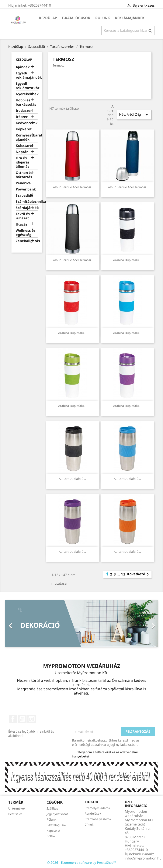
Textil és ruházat (23, 216)
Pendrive (23, 183)
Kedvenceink (27, 123)
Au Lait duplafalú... (72, 479)
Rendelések (93, 813)
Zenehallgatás (27, 241)
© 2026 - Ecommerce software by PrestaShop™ (82, 862)
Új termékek (17, 808)
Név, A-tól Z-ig (134, 115)
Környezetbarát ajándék (27, 137)
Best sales (15, 814)
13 (123, 574)
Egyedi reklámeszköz (27, 86)
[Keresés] (128, 30)
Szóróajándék (27, 208)
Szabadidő (24, 195)
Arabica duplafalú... (127, 260)
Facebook (13, 719)
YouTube (22, 719)
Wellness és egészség (26, 233)
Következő (139, 574)
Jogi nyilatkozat (57, 814)
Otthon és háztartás (24, 175)
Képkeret (24, 129)
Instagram (32, 719)
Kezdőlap (48, 18)
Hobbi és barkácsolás (26, 102)
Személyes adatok (97, 808)
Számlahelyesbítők (98, 819)
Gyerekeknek (27, 94)
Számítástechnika (27, 202)
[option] (81, 624)
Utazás (22, 224)
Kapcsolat (53, 830)
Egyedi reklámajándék (27, 75)
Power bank (26, 189)
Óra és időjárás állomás (23, 162)
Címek (89, 825)
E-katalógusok (76, 18)
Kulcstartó (25, 146)
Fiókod (91, 802)
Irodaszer (24, 111)
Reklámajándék (130, 18)
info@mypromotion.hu (143, 858)
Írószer (22, 117)
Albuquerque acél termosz (72, 187)
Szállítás (52, 808)
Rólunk (103, 18)
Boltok (51, 836)
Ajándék (23, 67)
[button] (17, 624)
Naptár (22, 152)
